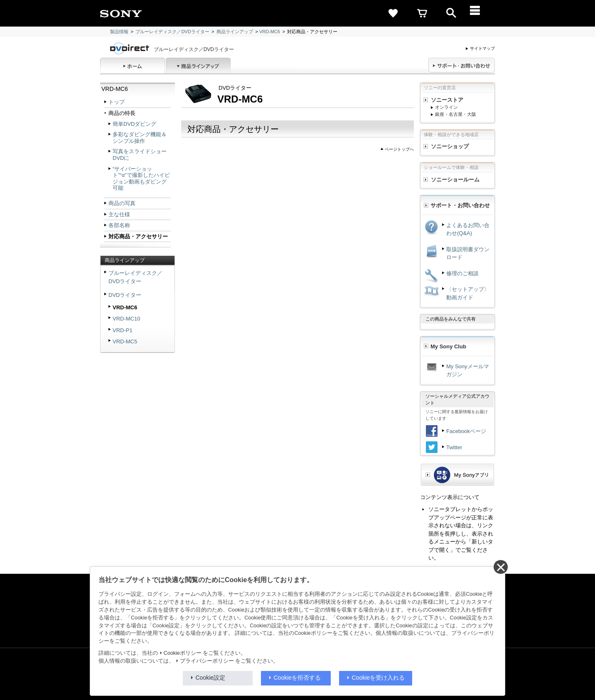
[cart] (422, 13)
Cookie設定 (211, 678)
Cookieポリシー (183, 653)
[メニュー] (480, 13)
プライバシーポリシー (207, 661)
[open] (451, 13)
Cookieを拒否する (297, 678)
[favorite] (393, 13)
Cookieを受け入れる (379, 678)
